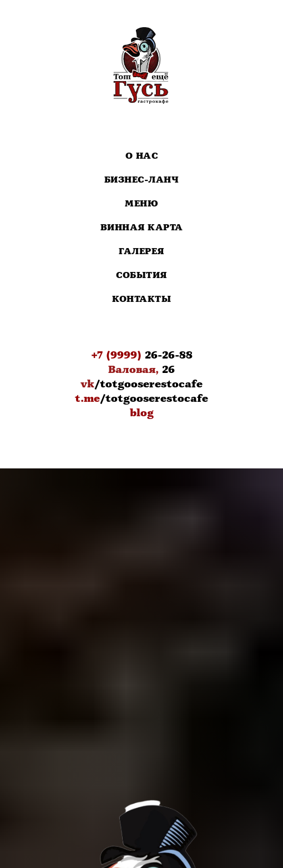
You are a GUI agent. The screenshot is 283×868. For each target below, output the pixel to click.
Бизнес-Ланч (142, 180)
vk (87, 384)
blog (142, 413)
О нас (142, 156)
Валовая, (133, 370)
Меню (141, 204)
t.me (87, 398)
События (141, 276)
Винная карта (142, 228)
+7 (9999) (116, 355)
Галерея (141, 252)
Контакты (141, 299)
